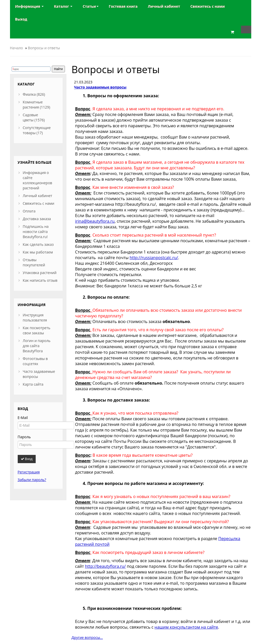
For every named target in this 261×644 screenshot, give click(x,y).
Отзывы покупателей (34, 262)
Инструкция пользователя (35, 318)
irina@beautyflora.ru (95, 221)
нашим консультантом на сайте (186, 627)
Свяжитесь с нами (39, 203)
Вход (27, 459)
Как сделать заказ (38, 244)
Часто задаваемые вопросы (100, 87)
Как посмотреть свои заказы (37, 330)
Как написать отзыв (40, 280)
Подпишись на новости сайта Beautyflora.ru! (36, 232)
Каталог (63, 6)
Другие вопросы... (87, 637)
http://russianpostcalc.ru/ (154, 258)
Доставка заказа (37, 219)
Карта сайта (33, 384)
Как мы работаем (38, 252)
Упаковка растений (40, 273)
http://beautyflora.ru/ (105, 566)
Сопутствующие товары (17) (37, 130)
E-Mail (23, 418)
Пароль (24, 437)
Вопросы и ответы (44, 48)
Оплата (29, 211)
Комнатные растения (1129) (37, 105)
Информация (30, 6)
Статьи (91, 6)
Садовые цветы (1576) (34, 117)
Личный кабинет (38, 196)
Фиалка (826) (34, 94)
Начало (17, 48)
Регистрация (29, 472)
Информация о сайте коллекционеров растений (38, 180)
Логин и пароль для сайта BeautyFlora (37, 346)
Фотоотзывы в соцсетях (35, 361)
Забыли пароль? (32, 480)
